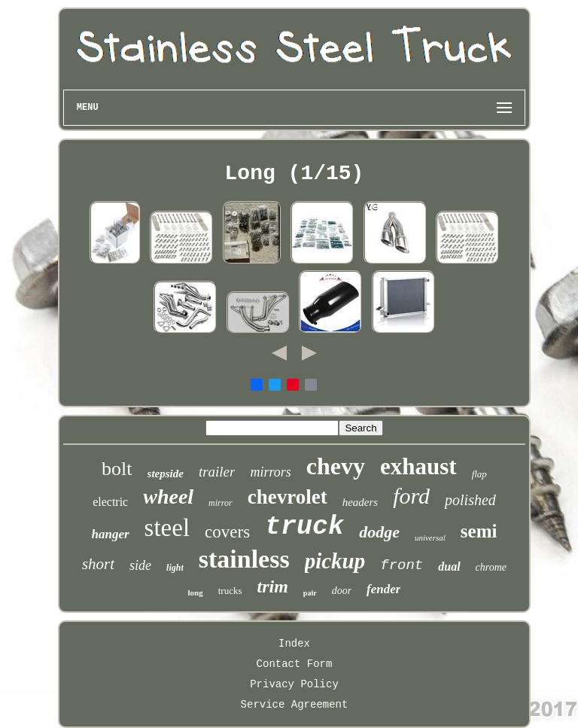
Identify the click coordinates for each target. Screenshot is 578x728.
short (98, 564)
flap (479, 474)
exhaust (418, 466)
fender (383, 589)
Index (294, 644)
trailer (217, 472)
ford (411, 496)
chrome (491, 567)
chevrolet (287, 497)
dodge (379, 532)
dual (449, 567)
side (140, 565)
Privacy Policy (294, 684)
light (175, 568)
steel (167, 528)
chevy (336, 466)
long (196, 592)
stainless (244, 559)
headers (360, 502)
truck (304, 527)
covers (227, 532)
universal (430, 538)
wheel (168, 497)
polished (470, 500)
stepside (166, 474)
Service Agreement (295, 705)
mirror (221, 503)
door (342, 591)
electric (110, 502)
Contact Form (295, 664)
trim (273, 586)
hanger (111, 534)
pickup (335, 561)
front (402, 565)
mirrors (270, 472)
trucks (230, 591)
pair (310, 593)
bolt (117, 469)
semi (479, 531)
